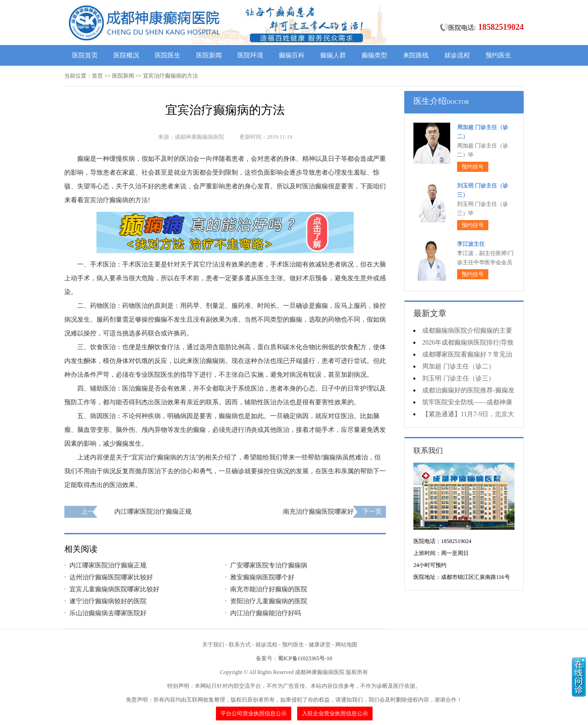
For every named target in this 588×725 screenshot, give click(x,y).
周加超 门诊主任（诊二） (458, 366)
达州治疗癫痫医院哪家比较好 (111, 577)
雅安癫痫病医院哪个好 (262, 577)
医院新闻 (209, 55)
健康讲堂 (320, 645)
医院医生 (168, 55)
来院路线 (416, 55)
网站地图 (346, 645)
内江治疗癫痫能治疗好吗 (266, 613)
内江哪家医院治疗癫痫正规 (153, 512)
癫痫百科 (292, 55)
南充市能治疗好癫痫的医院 (269, 589)
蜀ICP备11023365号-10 (305, 658)
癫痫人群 (333, 55)
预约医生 (498, 55)
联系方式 (240, 645)
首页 (97, 76)
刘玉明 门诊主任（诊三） (458, 378)
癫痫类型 (374, 55)
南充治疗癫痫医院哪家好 (318, 512)
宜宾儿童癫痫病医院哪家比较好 (114, 589)
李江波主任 (471, 244)
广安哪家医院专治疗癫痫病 (269, 565)
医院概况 (126, 55)
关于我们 (213, 645)
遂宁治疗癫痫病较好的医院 (108, 601)
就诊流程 (457, 55)
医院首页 (85, 55)
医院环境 (250, 55)
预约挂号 (473, 167)
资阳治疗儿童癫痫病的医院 (269, 601)
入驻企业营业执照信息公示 (335, 714)
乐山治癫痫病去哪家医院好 (108, 613)
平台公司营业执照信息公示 (254, 714)
